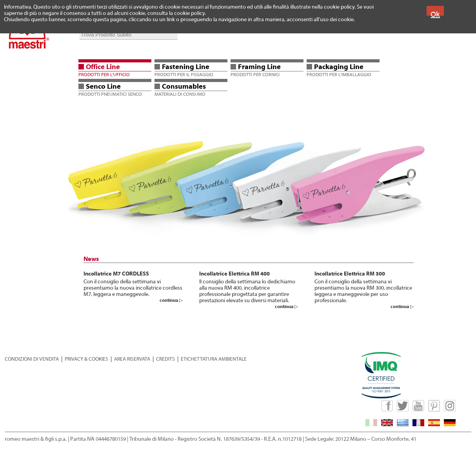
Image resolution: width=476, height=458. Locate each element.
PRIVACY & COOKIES (86, 359)
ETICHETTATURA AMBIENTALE (214, 359)
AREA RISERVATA (132, 359)
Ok (435, 14)
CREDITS (165, 359)
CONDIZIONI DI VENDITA (32, 359)
